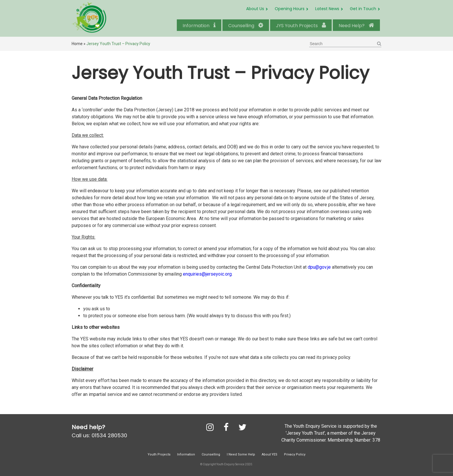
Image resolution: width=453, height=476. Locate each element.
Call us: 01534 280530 (99, 435)
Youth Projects (159, 454)
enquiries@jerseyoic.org (207, 274)
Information (199, 26)
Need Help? (356, 26)
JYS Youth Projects (301, 26)
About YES (270, 454)
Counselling (246, 26)
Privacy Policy (295, 454)
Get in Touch (363, 9)
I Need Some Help (241, 454)
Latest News (327, 9)
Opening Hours (290, 9)
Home (77, 44)
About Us (255, 9)
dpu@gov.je (319, 267)
